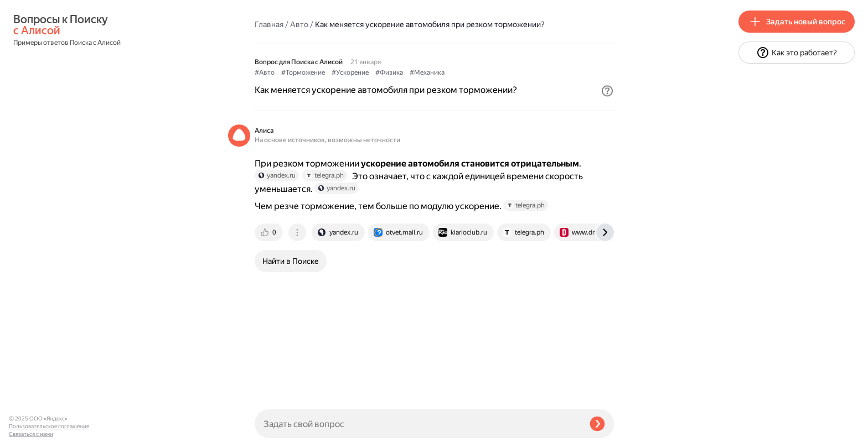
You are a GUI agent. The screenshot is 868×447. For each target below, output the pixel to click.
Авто (299, 24)
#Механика (427, 72)
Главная (269, 24)
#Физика (389, 72)
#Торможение (303, 72)
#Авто (265, 72)
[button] (607, 91)
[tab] (270, 232)
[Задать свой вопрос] (418, 424)
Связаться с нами (31, 434)
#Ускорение (350, 72)
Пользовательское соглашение (49, 426)
